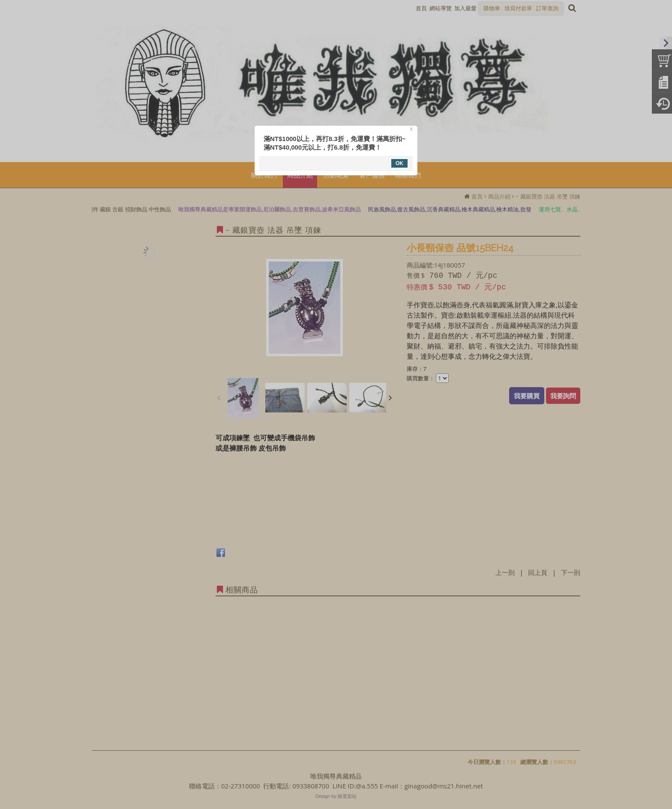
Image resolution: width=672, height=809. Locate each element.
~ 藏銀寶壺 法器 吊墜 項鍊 (548, 196)
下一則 (571, 572)
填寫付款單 (518, 8)
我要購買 (527, 396)
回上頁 (538, 572)
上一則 (505, 572)
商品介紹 (499, 196)
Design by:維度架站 (336, 796)
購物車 (492, 8)
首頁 (477, 196)
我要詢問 (563, 396)
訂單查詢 (547, 8)
